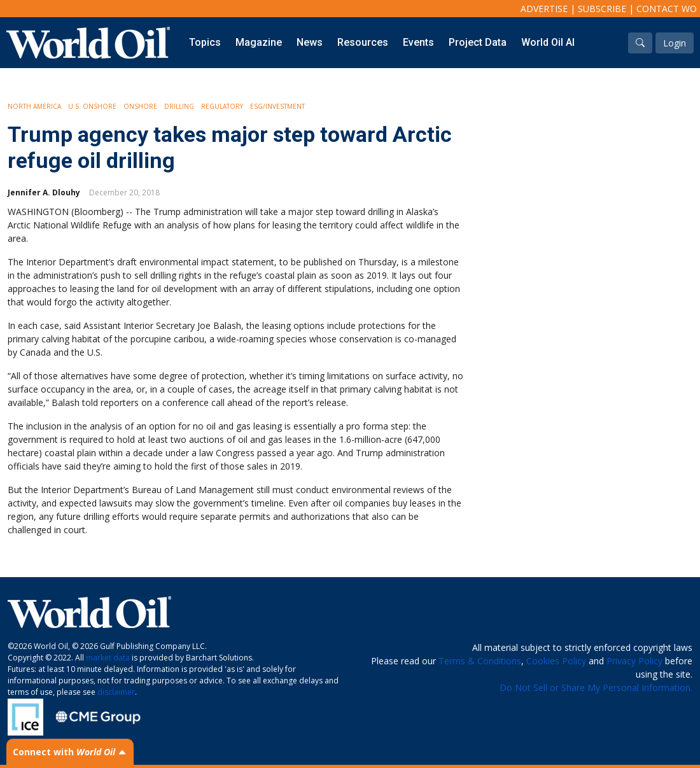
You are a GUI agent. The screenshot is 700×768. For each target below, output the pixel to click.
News (310, 42)
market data (108, 658)
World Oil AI (548, 42)
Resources (363, 42)
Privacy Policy (634, 661)
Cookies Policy (556, 661)
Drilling (179, 106)
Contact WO (667, 9)
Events (418, 42)
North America (34, 106)
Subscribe (602, 9)
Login (675, 43)
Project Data (478, 42)
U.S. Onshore (92, 106)
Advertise (544, 9)
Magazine (259, 42)
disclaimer (116, 692)
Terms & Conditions (480, 661)
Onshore (140, 106)
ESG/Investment (277, 106)
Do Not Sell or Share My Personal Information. (596, 688)
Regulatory (222, 106)
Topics (205, 42)
